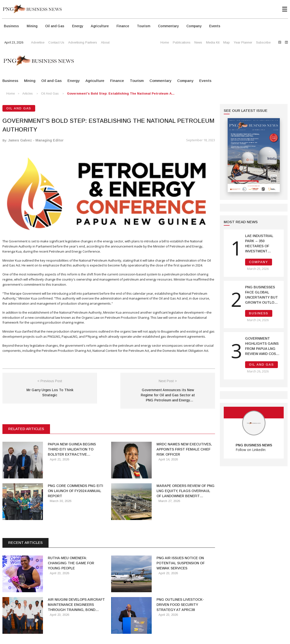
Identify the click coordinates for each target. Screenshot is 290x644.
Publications (182, 42)
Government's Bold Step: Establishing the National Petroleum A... (121, 93)
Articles (28, 93)
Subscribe (263, 42)
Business (11, 26)
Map (227, 42)
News (198, 42)
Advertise (38, 42)
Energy (78, 26)
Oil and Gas (55, 26)
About (105, 42)
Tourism (144, 26)
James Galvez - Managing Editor (36, 140)
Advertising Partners (83, 42)
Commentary (168, 26)
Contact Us (56, 42)
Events (215, 26)
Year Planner (243, 42)
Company (194, 26)
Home (165, 42)
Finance (123, 26)
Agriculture (100, 26)
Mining (32, 26)
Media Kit (213, 42)
